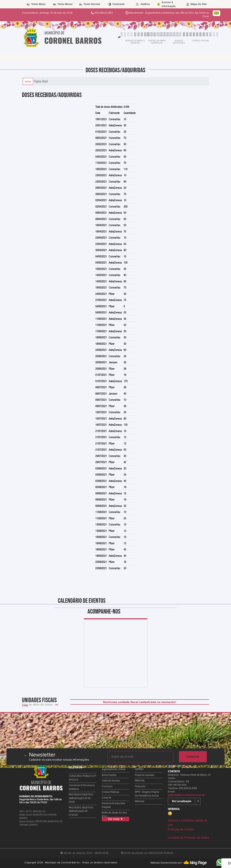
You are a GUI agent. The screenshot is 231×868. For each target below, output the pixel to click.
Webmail (139, 801)
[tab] (119, 37)
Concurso (107, 787)
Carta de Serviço (111, 781)
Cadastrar (193, 757)
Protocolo (140, 787)
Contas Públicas (111, 792)
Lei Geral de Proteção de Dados (189, 838)
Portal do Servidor (145, 775)
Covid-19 (106, 798)
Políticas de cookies (181, 829)
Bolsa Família (109, 775)
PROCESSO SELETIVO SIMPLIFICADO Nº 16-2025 (81, 798)
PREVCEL (140, 781)
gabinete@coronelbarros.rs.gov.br (187, 795)
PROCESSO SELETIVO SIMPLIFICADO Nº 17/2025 (81, 811)
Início (28, 81)
